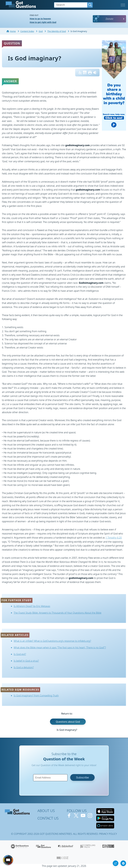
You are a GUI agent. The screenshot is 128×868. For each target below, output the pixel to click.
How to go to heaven (40, 19)
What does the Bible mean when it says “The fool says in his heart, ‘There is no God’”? (60, 648)
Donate (110, 19)
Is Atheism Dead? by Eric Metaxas (32, 606)
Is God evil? (20, 654)
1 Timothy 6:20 (114, 538)
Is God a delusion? (24, 667)
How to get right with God (43, 22)
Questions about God (68, 722)
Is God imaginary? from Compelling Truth (36, 696)
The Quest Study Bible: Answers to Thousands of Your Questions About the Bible (58, 613)
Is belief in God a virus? (26, 661)
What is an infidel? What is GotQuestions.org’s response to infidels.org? (52, 641)
